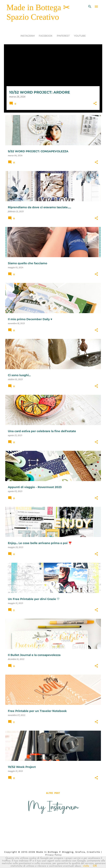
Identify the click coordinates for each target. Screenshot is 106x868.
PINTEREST (63, 36)
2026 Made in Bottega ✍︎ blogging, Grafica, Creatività (64, 852)
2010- (25, 852)
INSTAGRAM (28, 36)
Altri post (53, 793)
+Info (86, 866)
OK (95, 866)
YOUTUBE (80, 36)
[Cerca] (90, 7)
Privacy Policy (54, 855)
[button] (95, 104)
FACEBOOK (46, 36)
